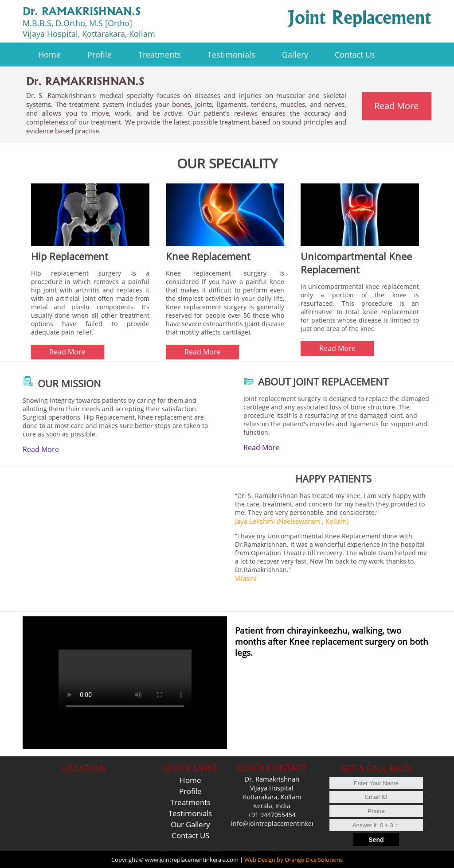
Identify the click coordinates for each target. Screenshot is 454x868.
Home (190, 780)
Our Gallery (190, 824)
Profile (190, 791)
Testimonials (190, 813)
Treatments (190, 802)
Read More (41, 449)
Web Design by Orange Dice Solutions (294, 860)
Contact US (190, 835)
